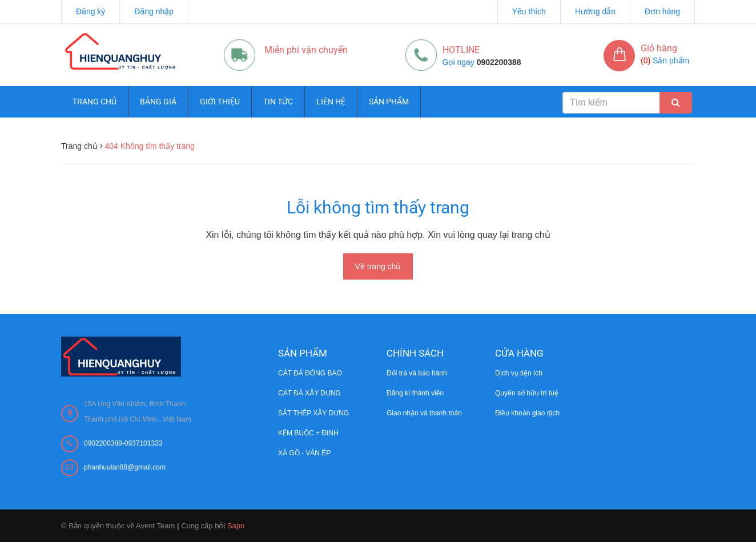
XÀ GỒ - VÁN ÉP (304, 453)
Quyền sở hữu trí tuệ (527, 393)
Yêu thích (529, 11)
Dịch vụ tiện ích (519, 373)
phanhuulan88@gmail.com (125, 467)
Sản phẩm (389, 102)
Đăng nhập (154, 11)
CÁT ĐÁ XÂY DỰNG (309, 393)
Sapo (236, 526)
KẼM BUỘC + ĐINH (308, 433)
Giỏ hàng (659, 48)
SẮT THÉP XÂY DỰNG (313, 413)
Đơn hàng (662, 11)
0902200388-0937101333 (123, 443)
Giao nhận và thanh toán (424, 413)
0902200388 (499, 62)
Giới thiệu (220, 102)
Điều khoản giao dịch (527, 413)
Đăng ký (91, 11)
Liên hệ (331, 102)
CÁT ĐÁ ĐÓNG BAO (310, 373)
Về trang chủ (378, 266)
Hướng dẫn (595, 11)
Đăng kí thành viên (415, 393)
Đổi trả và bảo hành (417, 373)
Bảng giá (158, 102)
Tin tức (278, 102)
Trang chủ (94, 102)
